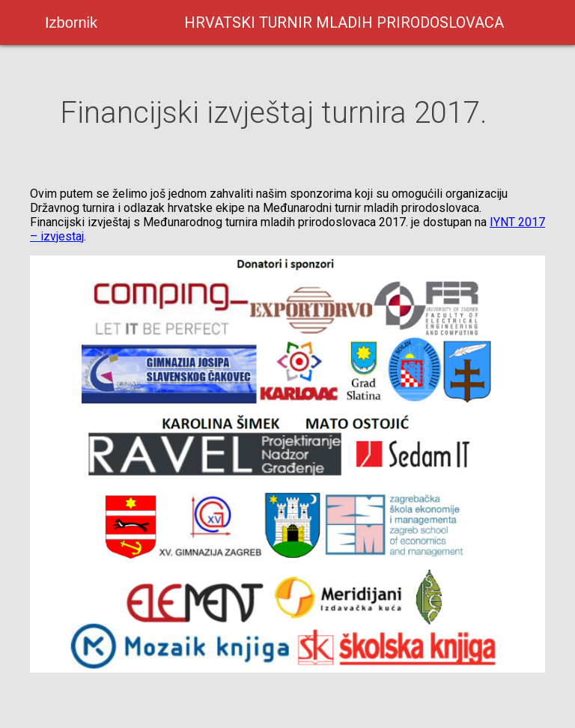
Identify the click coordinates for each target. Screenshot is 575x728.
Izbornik (71, 22)
